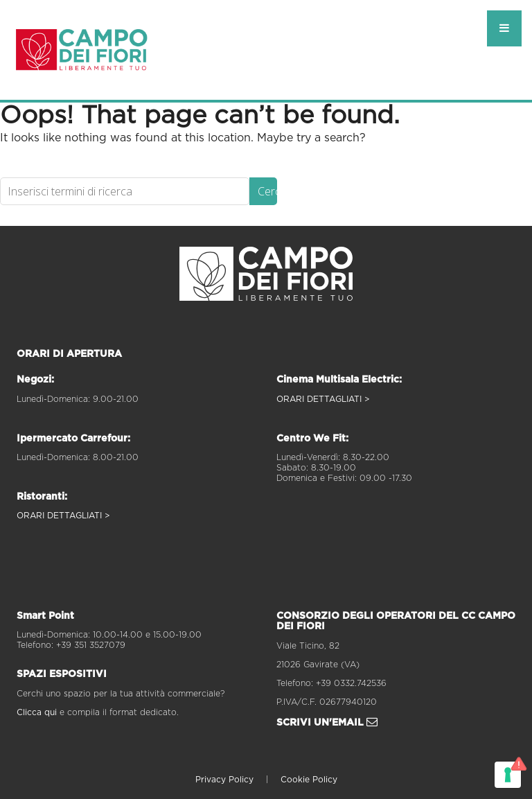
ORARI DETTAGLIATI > (63, 516)
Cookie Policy (309, 780)
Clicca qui (37, 712)
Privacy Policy (224, 780)
